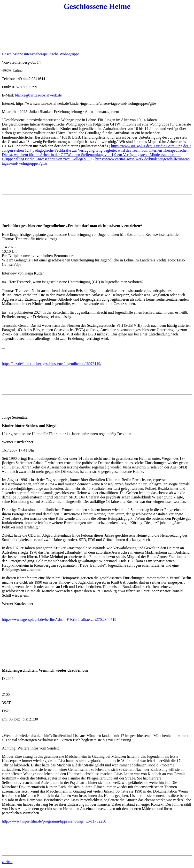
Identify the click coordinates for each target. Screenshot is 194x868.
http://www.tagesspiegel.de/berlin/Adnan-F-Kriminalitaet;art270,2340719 (59, 619)
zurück (7, 862)
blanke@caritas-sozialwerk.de (38, 95)
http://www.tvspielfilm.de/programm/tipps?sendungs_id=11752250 (54, 821)
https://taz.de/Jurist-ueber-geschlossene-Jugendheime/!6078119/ (52, 364)
